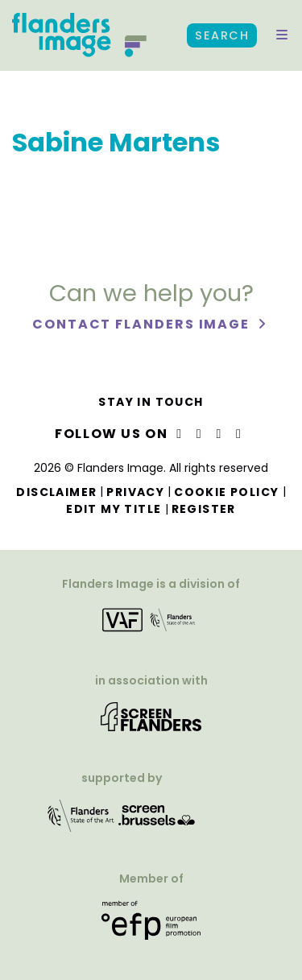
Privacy (135, 492)
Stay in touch (151, 402)
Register (204, 509)
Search (222, 35)
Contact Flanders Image (143, 324)
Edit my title (114, 509)
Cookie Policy (226, 492)
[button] (282, 35)
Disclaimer (56, 492)
